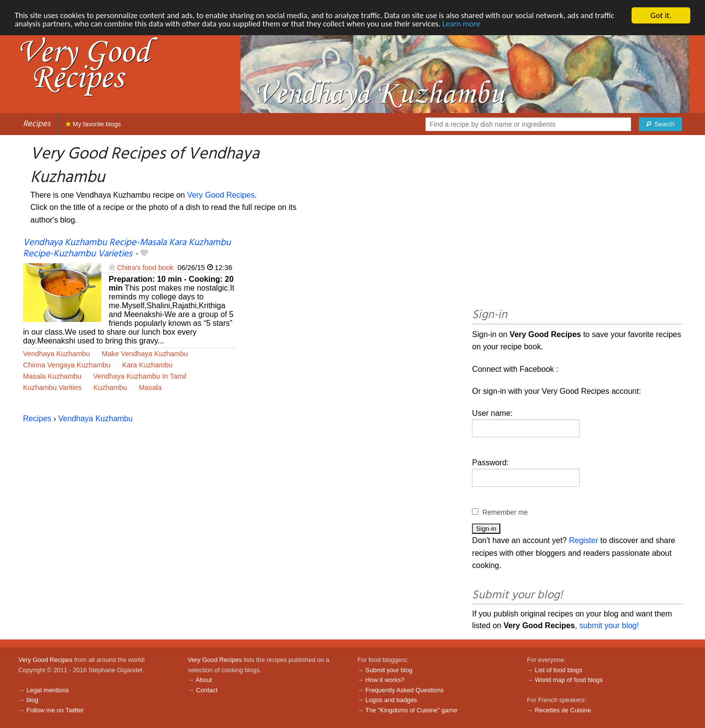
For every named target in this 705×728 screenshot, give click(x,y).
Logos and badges (391, 700)
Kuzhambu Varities (52, 387)
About (203, 680)
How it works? (385, 680)
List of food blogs (559, 670)
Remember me (505, 512)
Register (584, 540)
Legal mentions (48, 690)
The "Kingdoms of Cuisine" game (411, 710)
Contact (207, 690)
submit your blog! (609, 626)
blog (32, 700)
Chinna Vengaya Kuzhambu (67, 365)
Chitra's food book (145, 268)
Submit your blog (389, 670)
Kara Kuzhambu (147, 365)
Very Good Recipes (221, 195)
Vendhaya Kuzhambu (57, 354)
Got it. (661, 15)
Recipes (37, 124)
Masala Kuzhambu (52, 376)
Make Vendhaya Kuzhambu (145, 354)
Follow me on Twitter (55, 710)
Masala (150, 387)
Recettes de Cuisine (563, 710)
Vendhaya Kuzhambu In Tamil (140, 376)
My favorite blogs (93, 124)
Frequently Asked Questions (404, 690)
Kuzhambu (110, 387)
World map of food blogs (569, 680)
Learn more (470, 24)
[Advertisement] (577, 223)
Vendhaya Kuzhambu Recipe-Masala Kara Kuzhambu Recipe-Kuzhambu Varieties (127, 248)
